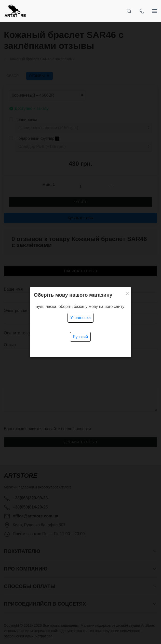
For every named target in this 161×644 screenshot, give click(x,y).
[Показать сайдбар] (155, 11)
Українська (81, 318)
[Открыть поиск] (129, 11)
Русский (80, 337)
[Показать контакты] (142, 11)
